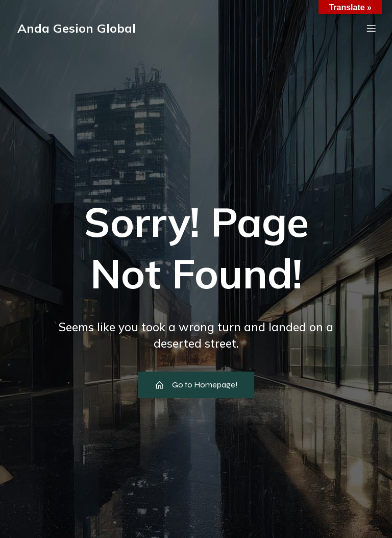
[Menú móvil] (371, 28)
